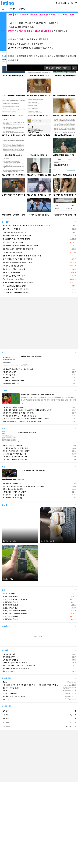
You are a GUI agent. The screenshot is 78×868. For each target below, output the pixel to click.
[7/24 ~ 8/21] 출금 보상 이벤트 (13, 242)
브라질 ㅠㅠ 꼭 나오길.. (10, 693)
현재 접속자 (6, 711)
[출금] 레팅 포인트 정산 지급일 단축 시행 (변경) (17, 259)
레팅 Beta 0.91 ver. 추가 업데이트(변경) (15, 668)
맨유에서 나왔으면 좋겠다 (10, 688)
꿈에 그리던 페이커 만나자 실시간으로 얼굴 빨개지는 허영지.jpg (23, 486)
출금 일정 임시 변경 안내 (10, 657)
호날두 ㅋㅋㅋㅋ (7, 699)
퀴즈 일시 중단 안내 (8, 594)
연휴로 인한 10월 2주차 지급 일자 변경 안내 (16, 236)
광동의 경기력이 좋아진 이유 (11, 483)
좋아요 (4, 682)
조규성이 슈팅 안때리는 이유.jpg (13, 407)
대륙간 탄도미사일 (8, 378)
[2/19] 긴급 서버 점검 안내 (11, 229)
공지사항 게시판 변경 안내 (11, 660)
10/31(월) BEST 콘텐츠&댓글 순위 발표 (15, 289)
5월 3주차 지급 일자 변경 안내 (12, 252)
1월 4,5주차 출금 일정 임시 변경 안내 (14, 232)
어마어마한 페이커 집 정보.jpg (12, 498)
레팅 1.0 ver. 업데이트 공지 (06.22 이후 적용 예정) (19, 665)
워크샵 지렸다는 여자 (9, 372)
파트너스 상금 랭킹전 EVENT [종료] (14, 276)
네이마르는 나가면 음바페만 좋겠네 (13, 696)
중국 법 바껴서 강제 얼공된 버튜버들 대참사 (16, 451)
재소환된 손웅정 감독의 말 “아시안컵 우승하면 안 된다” (20, 416)
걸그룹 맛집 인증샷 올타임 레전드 (13, 380)
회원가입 (66, 3)
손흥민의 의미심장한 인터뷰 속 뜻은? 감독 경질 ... (18, 413)
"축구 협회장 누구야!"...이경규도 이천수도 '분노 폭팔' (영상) (22, 421)
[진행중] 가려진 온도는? (10, 602)
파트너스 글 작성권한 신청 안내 (12, 266)
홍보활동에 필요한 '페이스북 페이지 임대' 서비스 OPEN (20, 246)
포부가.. (5, 691)
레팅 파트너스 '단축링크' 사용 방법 (13, 269)
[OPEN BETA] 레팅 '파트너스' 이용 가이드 (16, 663)
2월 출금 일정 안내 (8, 654)
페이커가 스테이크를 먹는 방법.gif (13, 495)
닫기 (75, 68)
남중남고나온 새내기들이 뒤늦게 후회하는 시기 (17, 369)
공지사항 (22, 9)
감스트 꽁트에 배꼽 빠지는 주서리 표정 (15, 459)
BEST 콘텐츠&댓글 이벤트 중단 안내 (14, 286)
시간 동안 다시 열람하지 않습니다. (58, 68)
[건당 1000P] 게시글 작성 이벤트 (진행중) (16, 239)
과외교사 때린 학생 (8, 375)
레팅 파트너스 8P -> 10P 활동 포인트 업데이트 (17, 249)
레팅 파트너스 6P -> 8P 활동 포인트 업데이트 (17, 262)
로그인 (58, 3)
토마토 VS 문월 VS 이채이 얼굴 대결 (14, 454)
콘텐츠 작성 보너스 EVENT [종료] (13, 279)
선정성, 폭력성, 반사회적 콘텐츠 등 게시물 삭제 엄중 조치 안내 (22, 256)
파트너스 (12, 9)
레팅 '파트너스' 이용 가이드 (11, 272)
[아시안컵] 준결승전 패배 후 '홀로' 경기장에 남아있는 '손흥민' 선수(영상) (26, 418)
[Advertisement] (24, 322)
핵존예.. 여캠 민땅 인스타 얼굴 (12, 445)
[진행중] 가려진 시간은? (10, 596)
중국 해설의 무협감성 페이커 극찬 (13, 489)
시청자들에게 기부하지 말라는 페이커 (14, 492)
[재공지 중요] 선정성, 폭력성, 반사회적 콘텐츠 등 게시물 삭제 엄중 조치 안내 (27, 225)
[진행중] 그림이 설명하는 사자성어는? (14, 599)
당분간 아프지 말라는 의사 (11, 383)
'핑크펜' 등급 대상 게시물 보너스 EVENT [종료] (17, 282)
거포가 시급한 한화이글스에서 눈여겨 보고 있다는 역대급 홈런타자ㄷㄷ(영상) (27, 410)
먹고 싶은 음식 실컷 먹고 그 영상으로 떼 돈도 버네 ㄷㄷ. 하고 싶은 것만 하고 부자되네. (30, 685)
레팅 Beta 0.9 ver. (8, 671)
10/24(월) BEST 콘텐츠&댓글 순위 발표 (15, 292)
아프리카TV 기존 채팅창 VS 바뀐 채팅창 (15, 457)
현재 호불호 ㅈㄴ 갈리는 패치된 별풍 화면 (15, 448)
